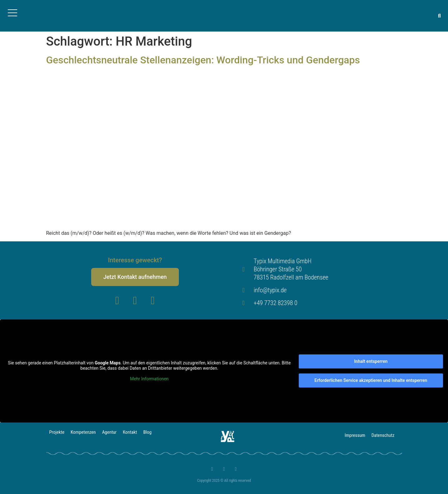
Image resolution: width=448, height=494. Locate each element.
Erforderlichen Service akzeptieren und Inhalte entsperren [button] (371, 380)
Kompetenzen (83, 432)
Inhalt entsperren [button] (371, 361)
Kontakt (130, 432)
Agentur (109, 432)
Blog (148, 432)
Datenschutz (383, 435)
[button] (439, 16)
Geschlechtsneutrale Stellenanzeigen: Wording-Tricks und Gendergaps (203, 60)
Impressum (355, 435)
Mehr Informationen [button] (149, 379)
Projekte (57, 432)
